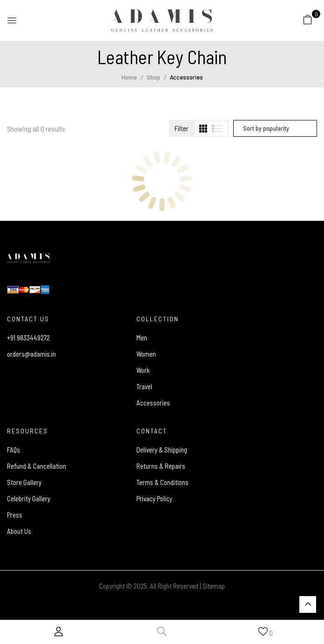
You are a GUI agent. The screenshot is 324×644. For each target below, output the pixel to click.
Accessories (153, 403)
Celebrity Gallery (29, 498)
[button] (308, 19)
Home (129, 77)
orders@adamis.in (31, 354)
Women (146, 354)
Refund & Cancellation (37, 466)
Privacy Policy (154, 498)
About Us (19, 531)
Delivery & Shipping (162, 450)
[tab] (203, 129)
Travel (144, 386)
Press (15, 515)
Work (143, 370)
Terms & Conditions (162, 482)
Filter (182, 128)
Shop (153, 77)
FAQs (13, 450)
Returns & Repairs (161, 466)
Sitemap (214, 586)
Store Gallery (24, 482)
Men (142, 338)
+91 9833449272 (28, 338)
